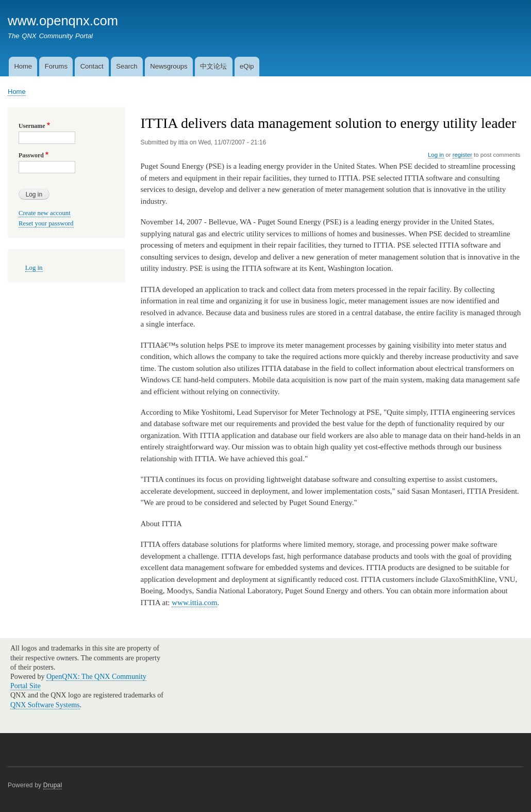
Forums (56, 66)
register (462, 155)
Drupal (53, 785)
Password (31, 155)
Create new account (45, 213)
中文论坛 (213, 66)
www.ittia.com (194, 603)
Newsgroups (169, 66)
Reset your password (46, 223)
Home (23, 66)
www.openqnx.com (63, 21)
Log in (436, 155)
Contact (92, 66)
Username (32, 126)
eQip (247, 66)
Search (127, 66)
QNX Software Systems (45, 705)
